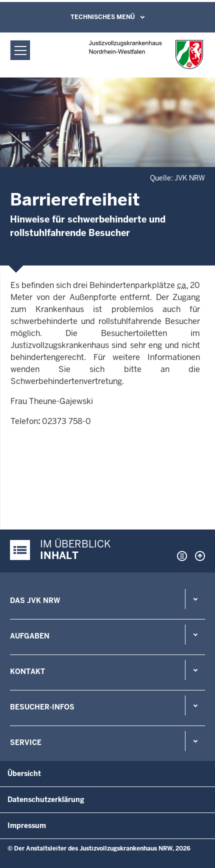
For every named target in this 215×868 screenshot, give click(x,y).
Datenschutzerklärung (46, 799)
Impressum (27, 825)
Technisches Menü (103, 17)
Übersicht (24, 773)
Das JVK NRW (35, 600)
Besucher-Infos (42, 707)
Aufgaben (30, 636)
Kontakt (27, 671)
